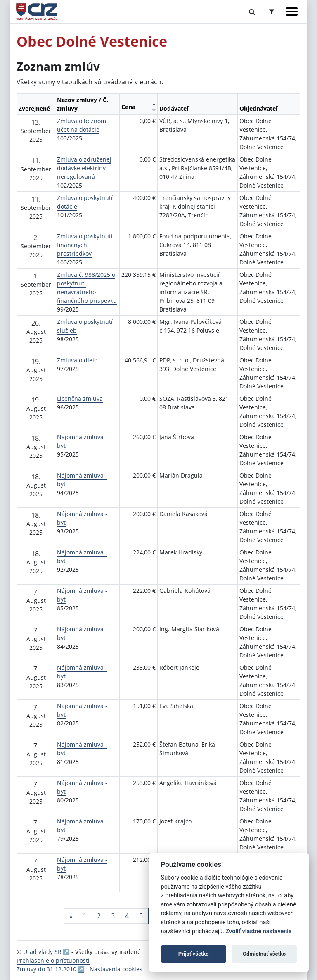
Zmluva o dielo (77, 360)
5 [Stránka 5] (141, 916)
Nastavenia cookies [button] (116, 969)
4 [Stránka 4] (127, 916)
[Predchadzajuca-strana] (71, 916)
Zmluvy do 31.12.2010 (46, 969)
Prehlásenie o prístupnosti (53, 960)
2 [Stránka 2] (99, 916)
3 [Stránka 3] (113, 916)
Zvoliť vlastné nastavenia (259, 931)
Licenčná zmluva (80, 398)
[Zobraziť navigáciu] (292, 12)
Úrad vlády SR (42, 952)
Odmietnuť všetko (264, 954)
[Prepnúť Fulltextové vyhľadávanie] (252, 12)
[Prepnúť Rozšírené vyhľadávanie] (272, 12)
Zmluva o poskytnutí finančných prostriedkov (85, 245)
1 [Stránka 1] (85, 916)
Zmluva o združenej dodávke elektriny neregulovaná (84, 168)
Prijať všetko (194, 954)
